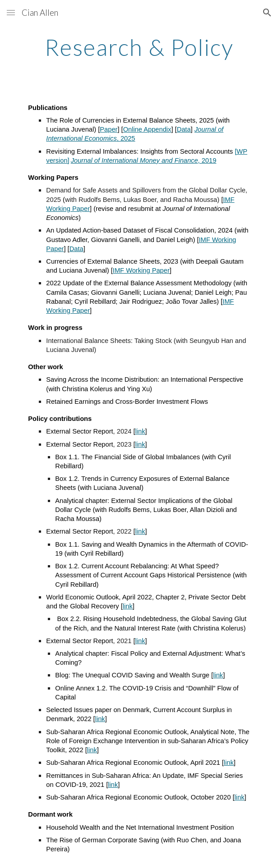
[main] (139, 47)
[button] (11, 12)
